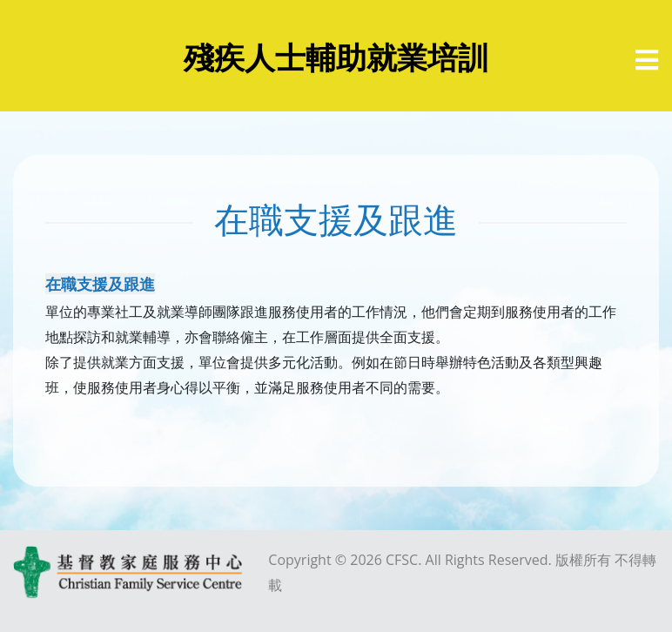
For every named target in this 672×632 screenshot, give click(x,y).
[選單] (647, 60)
